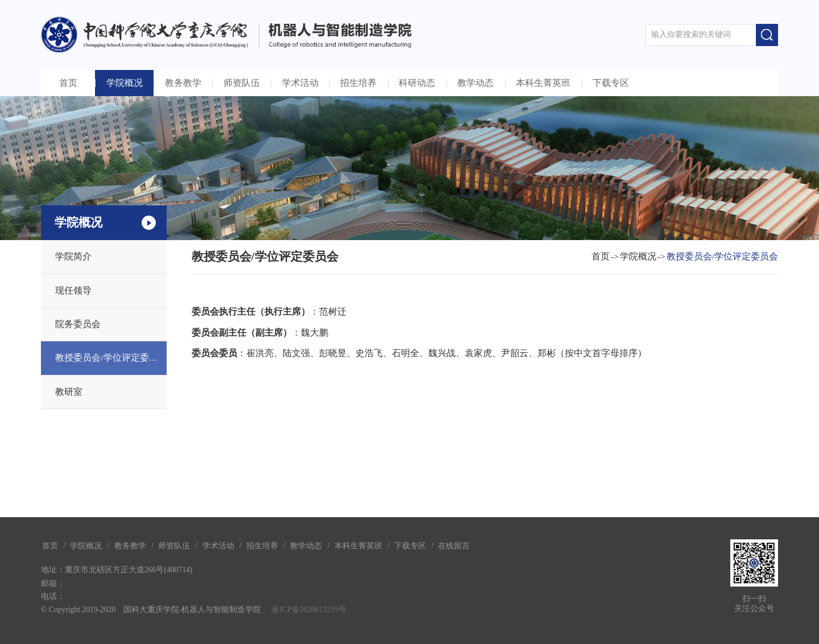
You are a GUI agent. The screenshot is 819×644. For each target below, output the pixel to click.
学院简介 (73, 256)
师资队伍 (242, 83)
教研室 (69, 392)
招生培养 (358, 83)
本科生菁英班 (543, 83)
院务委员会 (78, 324)
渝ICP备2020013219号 (309, 610)
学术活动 (300, 83)
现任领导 (73, 290)
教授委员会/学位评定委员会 (111, 358)
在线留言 (454, 546)
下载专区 (611, 83)
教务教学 (183, 83)
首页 (68, 83)
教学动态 (475, 83)
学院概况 (125, 83)
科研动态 (417, 83)
